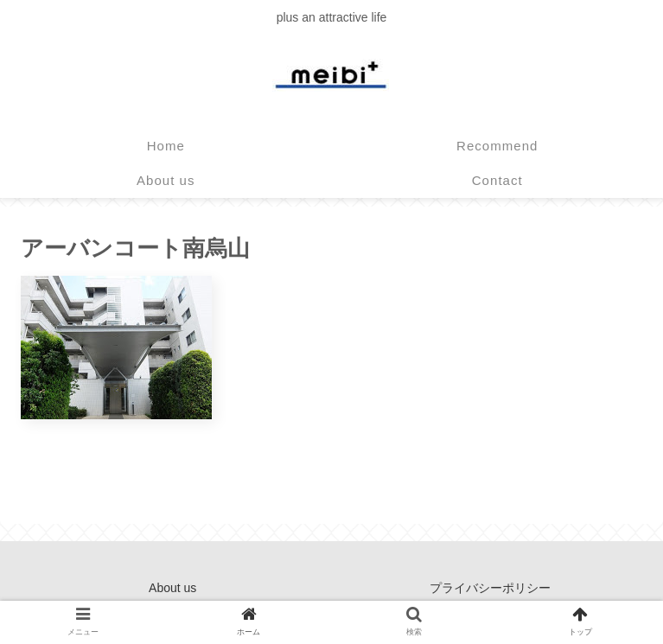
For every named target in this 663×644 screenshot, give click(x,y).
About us (172, 588)
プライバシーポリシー (490, 588)
